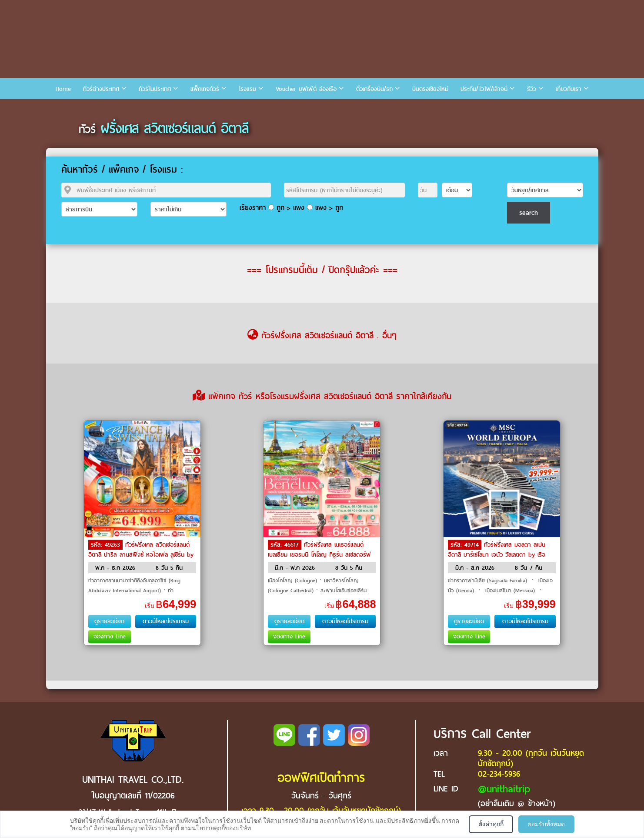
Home (63, 89)
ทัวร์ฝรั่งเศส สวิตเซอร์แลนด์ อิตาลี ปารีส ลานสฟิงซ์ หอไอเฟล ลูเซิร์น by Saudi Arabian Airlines (141, 554)
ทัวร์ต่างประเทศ (101, 89)
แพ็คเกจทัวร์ (205, 89)
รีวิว (532, 89)
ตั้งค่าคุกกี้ (491, 824)
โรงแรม (247, 89)
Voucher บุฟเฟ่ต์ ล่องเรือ (306, 89)
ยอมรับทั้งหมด (546, 824)
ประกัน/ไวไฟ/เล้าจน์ (484, 89)
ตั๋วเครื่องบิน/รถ (374, 89)
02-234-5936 (499, 774)
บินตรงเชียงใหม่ (430, 89)
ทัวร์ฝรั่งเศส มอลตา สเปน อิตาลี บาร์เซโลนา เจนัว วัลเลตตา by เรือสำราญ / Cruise (497, 554)
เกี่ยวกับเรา (569, 89)
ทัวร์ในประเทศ (155, 89)
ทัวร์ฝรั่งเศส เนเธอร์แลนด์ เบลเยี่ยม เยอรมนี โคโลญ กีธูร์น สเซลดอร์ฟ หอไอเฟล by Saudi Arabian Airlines (319, 554)
